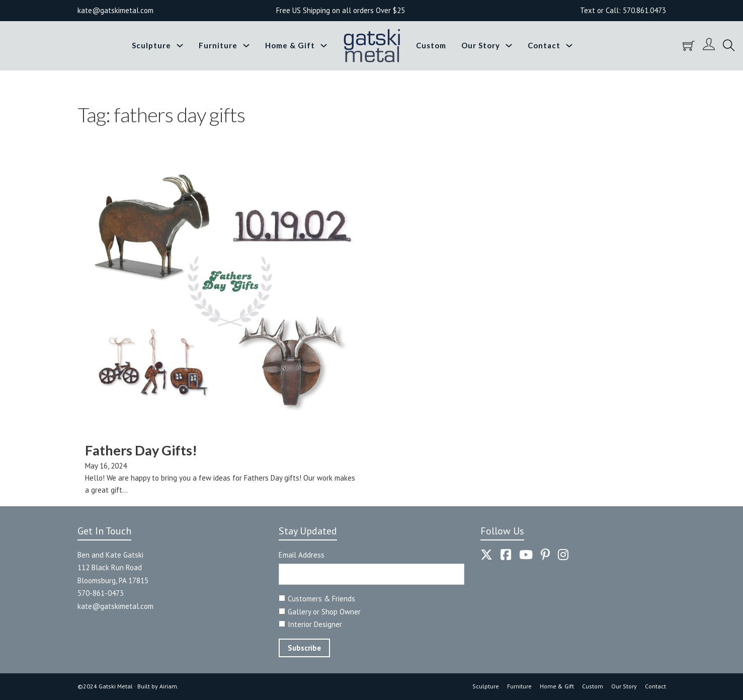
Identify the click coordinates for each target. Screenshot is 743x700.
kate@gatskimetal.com (115, 606)
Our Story (481, 45)
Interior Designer (315, 624)
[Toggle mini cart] (689, 46)
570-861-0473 (101, 593)
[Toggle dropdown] (180, 46)
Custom (431, 45)
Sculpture (151, 45)
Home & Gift (290, 45)
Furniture (218, 45)
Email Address (302, 555)
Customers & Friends (321, 599)
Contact (544, 45)
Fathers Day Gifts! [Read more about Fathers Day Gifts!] (141, 450)
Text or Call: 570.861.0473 (623, 10)
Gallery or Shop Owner (324, 612)
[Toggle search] (729, 46)
